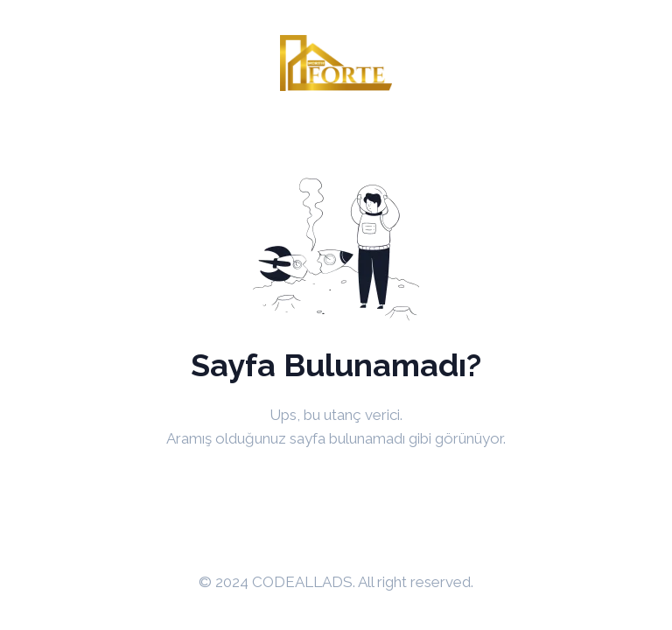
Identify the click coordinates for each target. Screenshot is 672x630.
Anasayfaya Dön (336, 483)
